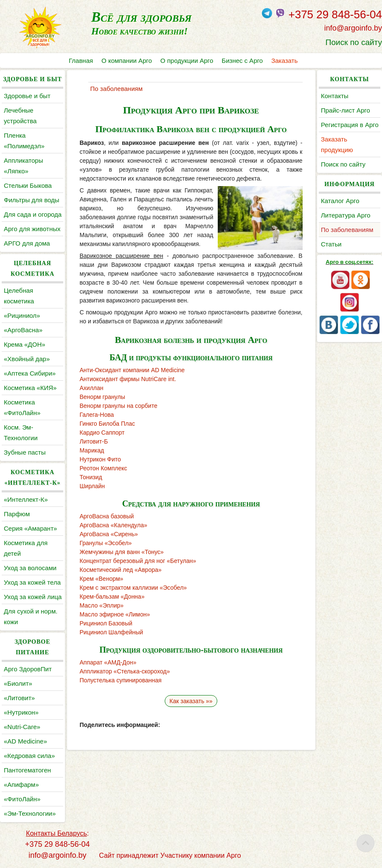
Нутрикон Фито (100, 459)
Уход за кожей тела (32, 582)
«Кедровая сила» (29, 756)
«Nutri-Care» (22, 727)
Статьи (331, 244)
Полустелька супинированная (121, 680)
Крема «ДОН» (25, 344)
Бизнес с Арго (242, 61)
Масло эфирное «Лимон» (115, 614)
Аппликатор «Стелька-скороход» (125, 671)
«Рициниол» (22, 315)
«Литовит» (19, 698)
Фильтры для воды (31, 200)
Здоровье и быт (27, 96)
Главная (81, 61)
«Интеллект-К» (26, 499)
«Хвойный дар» (27, 359)
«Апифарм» (21, 785)
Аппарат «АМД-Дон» (108, 662)
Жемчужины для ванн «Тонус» (122, 552)
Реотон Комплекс (104, 468)
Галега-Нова (97, 415)
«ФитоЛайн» (22, 799)
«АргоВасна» (23, 330)
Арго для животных (32, 229)
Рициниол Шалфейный (112, 632)
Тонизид (91, 477)
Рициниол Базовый (106, 623)
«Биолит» (18, 683)
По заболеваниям (347, 230)
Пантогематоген (27, 770)
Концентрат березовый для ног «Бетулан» (138, 561)
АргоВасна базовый (107, 516)
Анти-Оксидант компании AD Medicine (132, 370)
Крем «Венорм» (102, 579)
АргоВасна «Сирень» (109, 534)
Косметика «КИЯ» (30, 388)
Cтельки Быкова (28, 185)
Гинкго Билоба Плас (107, 424)
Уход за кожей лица (33, 597)
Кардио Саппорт (102, 433)
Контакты (335, 96)
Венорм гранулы (103, 397)
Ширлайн (92, 486)
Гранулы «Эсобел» (106, 543)
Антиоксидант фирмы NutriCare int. (128, 379)
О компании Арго (127, 61)
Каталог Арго (340, 201)
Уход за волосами (30, 568)
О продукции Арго (187, 61)
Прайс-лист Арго (345, 110)
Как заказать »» (191, 701)
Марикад (92, 450)
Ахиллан (92, 388)
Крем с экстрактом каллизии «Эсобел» (133, 588)
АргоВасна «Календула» (114, 525)
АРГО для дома (27, 243)
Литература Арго (346, 215)
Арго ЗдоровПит (28, 669)
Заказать (284, 61)
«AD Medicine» (25, 741)
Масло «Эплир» (102, 605)
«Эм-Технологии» (30, 813)
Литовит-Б (94, 441)
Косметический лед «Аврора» (121, 570)
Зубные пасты (25, 452)
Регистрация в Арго (350, 125)
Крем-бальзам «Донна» (112, 597)
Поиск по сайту (354, 42)
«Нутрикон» (21, 712)
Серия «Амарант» (30, 528)
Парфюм (17, 514)
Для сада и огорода (33, 214)
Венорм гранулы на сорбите (119, 406)
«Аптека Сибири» (30, 373)
